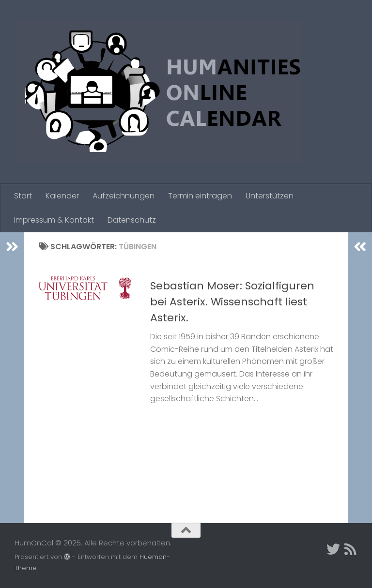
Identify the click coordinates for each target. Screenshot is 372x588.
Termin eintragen (200, 196)
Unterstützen (270, 196)
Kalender (62, 196)
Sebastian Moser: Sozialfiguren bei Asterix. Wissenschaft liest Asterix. (232, 302)
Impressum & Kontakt (54, 220)
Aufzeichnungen (124, 196)
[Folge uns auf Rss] (351, 549)
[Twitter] (333, 549)
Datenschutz (132, 220)
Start (23, 196)
